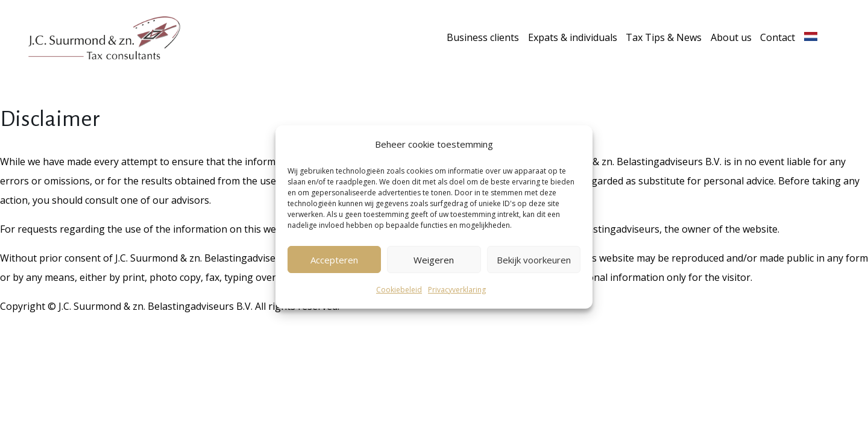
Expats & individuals (573, 37)
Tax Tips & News (664, 37)
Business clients (483, 37)
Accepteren (334, 260)
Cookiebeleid (399, 290)
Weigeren (434, 260)
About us (731, 37)
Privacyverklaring (457, 290)
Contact (778, 37)
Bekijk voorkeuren (534, 260)
